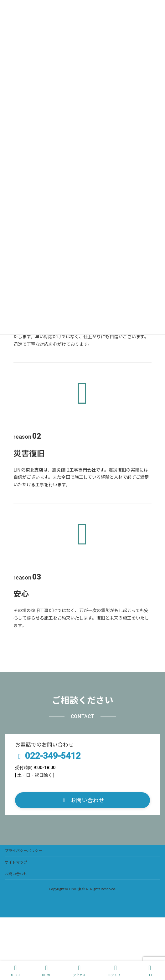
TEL (150, 971)
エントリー (116, 971)
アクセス (79, 971)
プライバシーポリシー (23, 850)
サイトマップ (16, 862)
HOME (46, 971)
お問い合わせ (16, 873)
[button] (82, 800)
